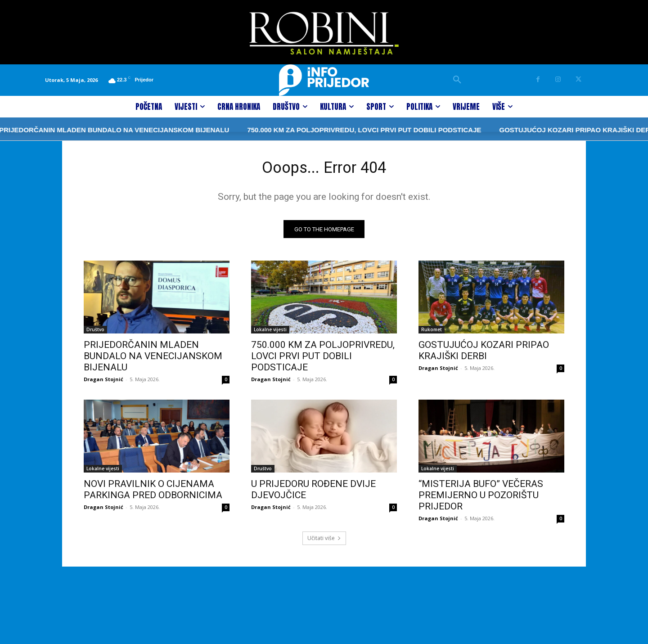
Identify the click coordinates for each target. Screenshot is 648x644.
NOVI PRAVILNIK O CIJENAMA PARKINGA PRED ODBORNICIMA (153, 493)
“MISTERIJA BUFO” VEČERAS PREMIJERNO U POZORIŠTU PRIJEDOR (481, 499)
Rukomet (432, 333)
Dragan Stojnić (103, 383)
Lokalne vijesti (270, 333)
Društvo (95, 333)
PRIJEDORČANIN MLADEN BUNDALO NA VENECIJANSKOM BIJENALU (153, 360)
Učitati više (324, 542)
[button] (457, 80)
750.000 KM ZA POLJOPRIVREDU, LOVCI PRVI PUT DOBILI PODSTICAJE (321, 130)
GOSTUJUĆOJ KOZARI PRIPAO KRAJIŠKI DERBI (535, 130)
